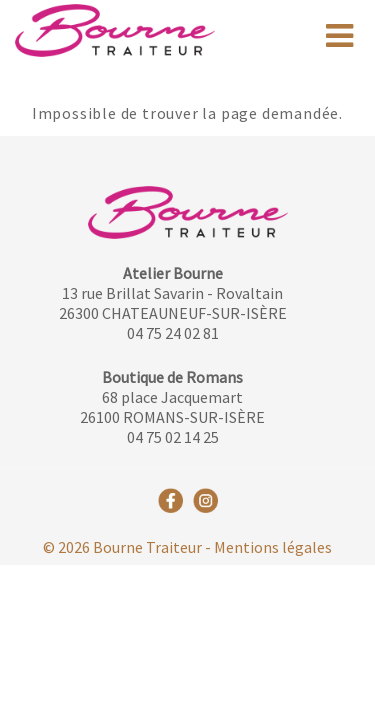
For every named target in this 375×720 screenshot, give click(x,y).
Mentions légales (273, 547)
